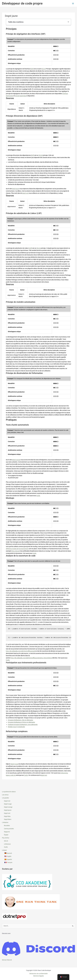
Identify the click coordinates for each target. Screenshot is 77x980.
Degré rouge (8, 804)
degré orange (16, 460)
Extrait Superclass (21, 96)
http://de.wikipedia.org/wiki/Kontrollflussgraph (21, 651)
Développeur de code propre (22, 3)
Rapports (7, 832)
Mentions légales (38, 976)
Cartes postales (9, 829)
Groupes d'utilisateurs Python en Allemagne (21, 722)
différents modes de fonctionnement (17, 549)
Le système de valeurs (9, 792)
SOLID (6, 841)
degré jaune (16, 189)
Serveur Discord (7, 960)
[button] (68, 22)
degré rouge (14, 764)
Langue (4, 850)
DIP (33, 155)
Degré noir (7, 801)
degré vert (25, 193)
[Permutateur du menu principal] (73, 3)
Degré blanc (8, 819)
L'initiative (5, 822)
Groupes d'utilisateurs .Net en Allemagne (20, 720)
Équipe (6, 835)
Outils (6, 847)
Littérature (7, 844)
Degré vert (7, 813)
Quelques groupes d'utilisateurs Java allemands (23, 725)
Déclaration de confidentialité (38, 974)
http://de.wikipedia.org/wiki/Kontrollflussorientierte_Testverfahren (31, 658)
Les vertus (5, 795)
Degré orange (8, 807)
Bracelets (7, 826)
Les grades (5, 798)
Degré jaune (8, 810)
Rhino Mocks (15, 551)
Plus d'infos (6, 838)
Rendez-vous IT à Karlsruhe (16, 727)
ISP (32, 69)
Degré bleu (7, 816)
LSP (30, 248)
